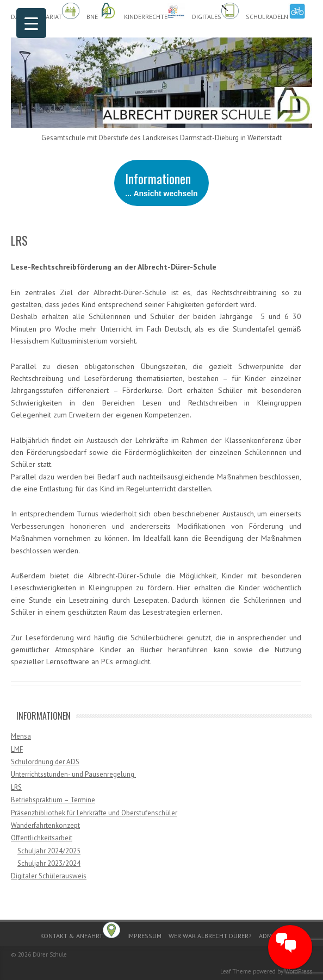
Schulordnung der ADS (45, 762)
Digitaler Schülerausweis (49, 876)
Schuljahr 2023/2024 (49, 863)
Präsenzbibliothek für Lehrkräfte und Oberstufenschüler (94, 813)
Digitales (215, 12)
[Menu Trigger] (31, 23)
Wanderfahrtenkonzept (45, 825)
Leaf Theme (236, 971)
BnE (102, 12)
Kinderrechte (154, 12)
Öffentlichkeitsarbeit (42, 838)
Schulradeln (276, 12)
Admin (268, 936)
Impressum (144, 936)
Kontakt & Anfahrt (80, 931)
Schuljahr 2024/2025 (49, 851)
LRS (16, 787)
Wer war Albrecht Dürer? (210, 936)
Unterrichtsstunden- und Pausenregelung (73, 774)
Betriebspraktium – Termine (53, 800)
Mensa (21, 736)
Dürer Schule (50, 954)
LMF (17, 749)
